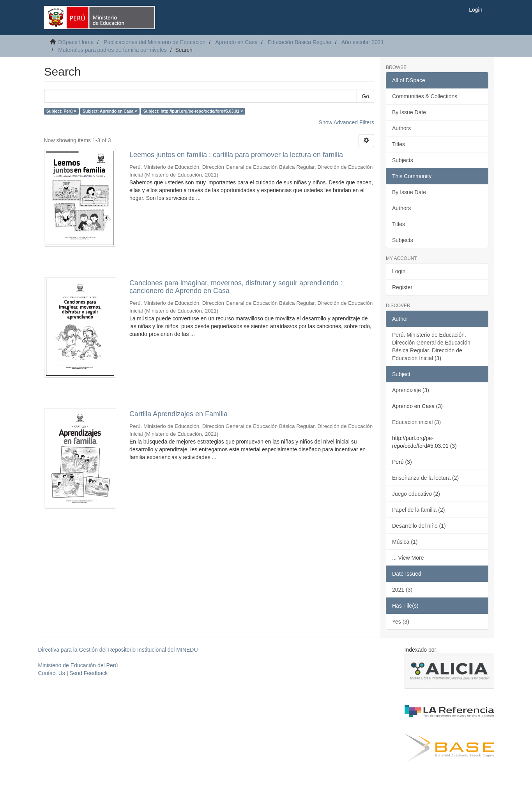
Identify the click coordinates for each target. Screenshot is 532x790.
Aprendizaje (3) (411, 390)
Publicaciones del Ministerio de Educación (155, 42)
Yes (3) (401, 622)
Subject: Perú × (61, 111)
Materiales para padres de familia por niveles (112, 50)
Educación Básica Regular (300, 42)
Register (402, 287)
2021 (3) (402, 590)
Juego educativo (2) (416, 494)
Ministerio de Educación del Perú (78, 665)
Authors (401, 128)
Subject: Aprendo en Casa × (110, 111)
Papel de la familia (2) (418, 510)
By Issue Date (409, 112)
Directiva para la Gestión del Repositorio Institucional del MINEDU (118, 650)
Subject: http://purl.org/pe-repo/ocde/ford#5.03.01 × (193, 111)
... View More (408, 558)
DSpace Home (76, 42)
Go (365, 96)
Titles (399, 144)
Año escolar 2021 (363, 42)
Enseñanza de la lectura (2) (425, 478)
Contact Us (52, 673)
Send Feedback (88, 673)
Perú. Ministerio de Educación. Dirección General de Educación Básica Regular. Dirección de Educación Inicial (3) (431, 346)
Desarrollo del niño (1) (419, 526)
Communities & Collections (425, 96)
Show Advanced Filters (346, 122)
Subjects (403, 160)
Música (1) (405, 542)
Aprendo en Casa (236, 42)
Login (399, 271)
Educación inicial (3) (416, 422)
